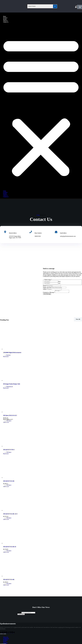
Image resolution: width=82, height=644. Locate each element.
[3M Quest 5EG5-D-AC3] (15, 412)
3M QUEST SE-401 (9, 481)
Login (5, 641)
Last (59, 283)
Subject (45, 289)
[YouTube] (12, 633)
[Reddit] (14, 633)
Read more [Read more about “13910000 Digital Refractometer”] (6, 357)
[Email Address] (56, 232)
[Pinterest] (10, 633)
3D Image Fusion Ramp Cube (12, 384)
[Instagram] (7, 633)
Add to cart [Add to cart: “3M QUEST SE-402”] (6, 585)
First (59, 281)
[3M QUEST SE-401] (15, 478)
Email (45, 286)
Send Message (47, 294)
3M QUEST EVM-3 (9, 450)
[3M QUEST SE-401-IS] (15, 543)
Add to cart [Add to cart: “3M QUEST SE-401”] (6, 486)
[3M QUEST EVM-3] (15, 446)
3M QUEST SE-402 (9, 579)
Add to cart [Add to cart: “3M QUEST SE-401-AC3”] (6, 519)
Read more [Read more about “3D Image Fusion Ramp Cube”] (6, 388)
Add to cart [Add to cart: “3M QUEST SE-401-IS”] (6, 552)
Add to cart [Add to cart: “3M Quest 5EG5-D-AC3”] (6, 422)
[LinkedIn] (5, 633)
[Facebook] (1, 633)
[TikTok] (8, 633)
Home (5, 16)
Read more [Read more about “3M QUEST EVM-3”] (6, 454)
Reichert (8, 355)
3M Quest (9, 421)
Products (5, 18)
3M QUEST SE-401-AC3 (10, 514)
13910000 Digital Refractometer (12, 352)
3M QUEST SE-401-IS (10, 547)
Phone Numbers (38, 233)
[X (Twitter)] (3, 633)
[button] (41, 106)
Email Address (63, 233)
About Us (5, 21)
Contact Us (6, 22)
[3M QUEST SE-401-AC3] (15, 510)
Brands (5, 19)
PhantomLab (10, 387)
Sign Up (5, 643)
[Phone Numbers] (31, 232)
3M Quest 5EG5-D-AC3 (10, 415)
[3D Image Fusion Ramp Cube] (15, 380)
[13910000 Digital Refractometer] (15, 349)
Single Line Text (48, 287)
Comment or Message (49, 293)
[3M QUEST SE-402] (15, 576)
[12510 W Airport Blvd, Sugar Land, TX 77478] (20, 280)
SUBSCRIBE (21, 614)
